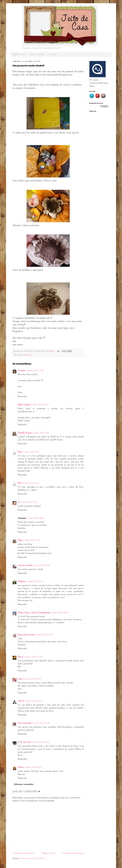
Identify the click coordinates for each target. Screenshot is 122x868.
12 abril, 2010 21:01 (33, 767)
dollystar (22, 582)
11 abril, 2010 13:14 (31, 483)
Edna (20, 540)
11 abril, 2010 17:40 (42, 565)
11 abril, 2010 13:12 (31, 452)
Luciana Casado (25, 565)
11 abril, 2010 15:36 (32, 540)
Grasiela (21, 371)
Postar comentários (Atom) (33, 858)
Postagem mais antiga (73, 853)
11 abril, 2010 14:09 (36, 518)
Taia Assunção (24, 723)
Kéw (20, 452)
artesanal (27, 355)
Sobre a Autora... (37, 54)
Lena (20, 679)
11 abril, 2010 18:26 (35, 582)
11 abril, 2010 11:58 (41, 433)
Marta (21, 767)
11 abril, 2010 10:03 (39, 405)
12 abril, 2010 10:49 (41, 723)
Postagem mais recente (23, 853)
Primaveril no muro (27, 635)
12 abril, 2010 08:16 (32, 679)
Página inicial (19, 54)
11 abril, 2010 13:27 (29, 502)
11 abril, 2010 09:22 (35, 371)
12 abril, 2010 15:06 (40, 742)
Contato (53, 54)
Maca (20, 657)
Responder (22, 396)
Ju (19, 502)
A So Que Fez (24, 742)
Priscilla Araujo (25, 433)
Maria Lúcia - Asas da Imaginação (34, 613)
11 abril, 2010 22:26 (60, 613)
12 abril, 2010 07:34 (33, 657)
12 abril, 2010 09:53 (33, 701)
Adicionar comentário (24, 784)
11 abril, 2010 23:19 (45, 635)
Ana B (21, 701)
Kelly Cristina (24, 405)
